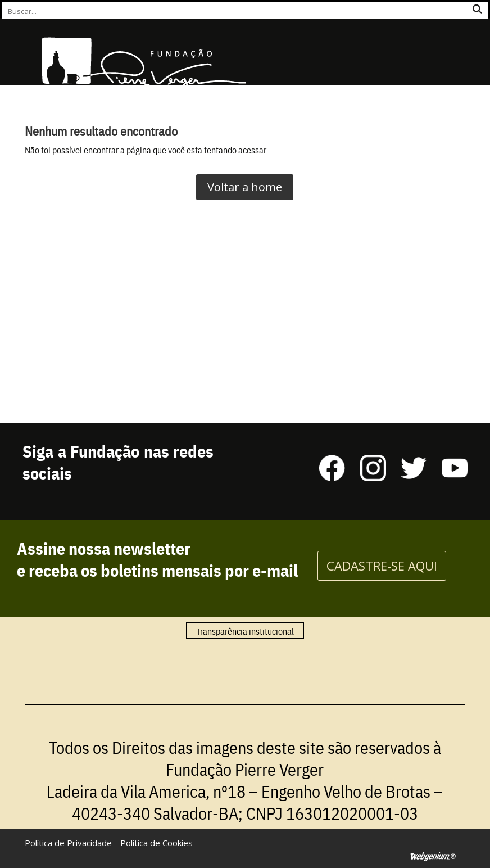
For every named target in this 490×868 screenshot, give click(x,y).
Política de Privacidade (68, 843)
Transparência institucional (245, 631)
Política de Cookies (156, 843)
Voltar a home (245, 187)
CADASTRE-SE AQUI (382, 566)
